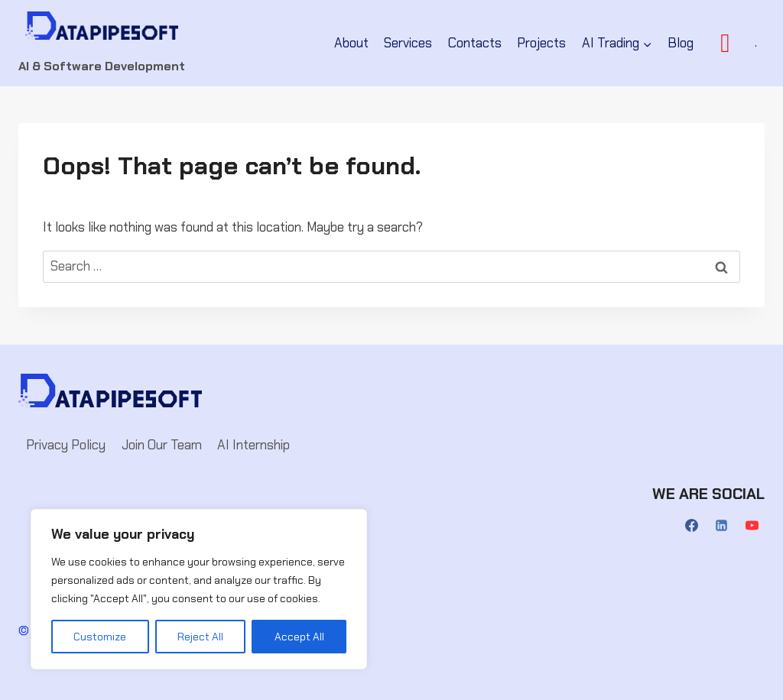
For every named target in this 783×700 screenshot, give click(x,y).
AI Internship (253, 445)
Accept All (299, 637)
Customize (100, 637)
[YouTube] (752, 526)
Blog (681, 43)
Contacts (475, 43)
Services (408, 43)
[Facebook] (692, 526)
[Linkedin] (722, 526)
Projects (541, 43)
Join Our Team (162, 445)
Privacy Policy (66, 445)
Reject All (200, 637)
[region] (199, 589)
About (351, 43)
